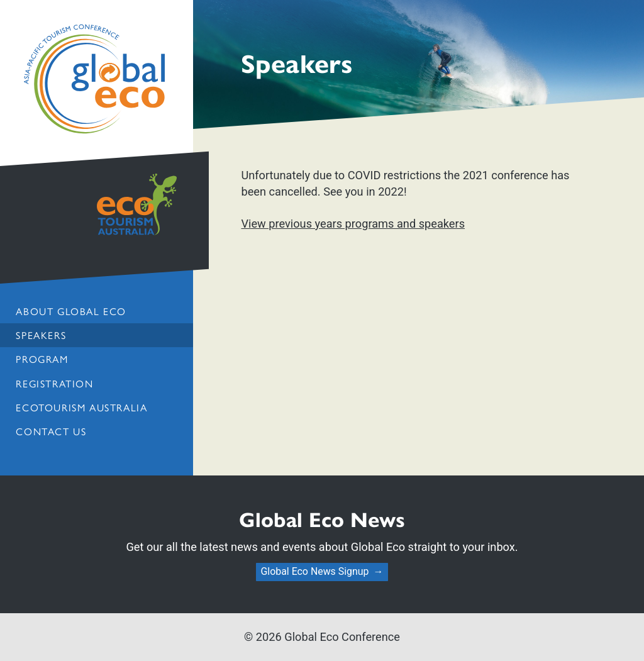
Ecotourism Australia (81, 407)
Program (42, 359)
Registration (54, 383)
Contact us (51, 431)
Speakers (41, 335)
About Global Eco (71, 311)
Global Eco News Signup (314, 571)
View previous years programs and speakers (353, 224)
